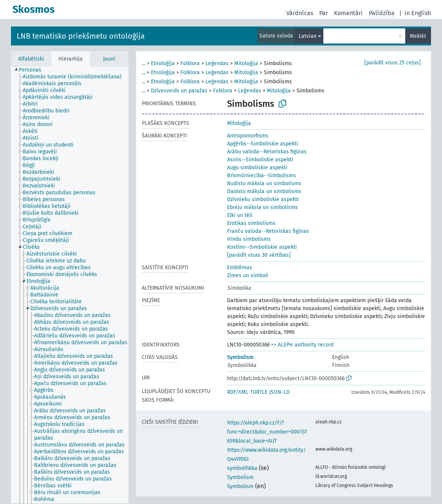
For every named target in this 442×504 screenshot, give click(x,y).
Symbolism (240, 357)
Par (324, 13)
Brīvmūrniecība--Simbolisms (262, 176)
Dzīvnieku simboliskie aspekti (263, 199)
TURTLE (259, 392)
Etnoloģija (163, 63)
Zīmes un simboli (248, 275)
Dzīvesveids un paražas (179, 91)
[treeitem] (33, 70)
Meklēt (418, 36)
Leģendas (217, 63)
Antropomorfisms (248, 136)
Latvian (308, 36)
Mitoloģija (246, 63)
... (143, 63)
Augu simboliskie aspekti (257, 168)
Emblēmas (240, 268)
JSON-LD (279, 392)
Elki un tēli (240, 215)
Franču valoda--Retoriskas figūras (268, 231)
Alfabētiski (31, 59)
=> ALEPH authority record (302, 345)
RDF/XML (238, 392)
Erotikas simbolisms (251, 223)
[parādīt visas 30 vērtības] (259, 255)
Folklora (190, 63)
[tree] (70, 285)
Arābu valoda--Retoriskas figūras (267, 152)
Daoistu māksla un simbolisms (264, 191)
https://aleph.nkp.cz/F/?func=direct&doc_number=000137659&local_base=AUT (267, 432)
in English (418, 13)
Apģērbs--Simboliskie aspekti (263, 144)
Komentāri (348, 13)
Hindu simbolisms (249, 239)
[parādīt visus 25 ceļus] (393, 63)
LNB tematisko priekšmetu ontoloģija (81, 36)
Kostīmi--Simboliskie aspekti (262, 247)
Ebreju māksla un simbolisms (263, 207)
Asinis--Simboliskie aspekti (260, 160)
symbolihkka (242, 468)
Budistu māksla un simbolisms (264, 183)
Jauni (109, 59)
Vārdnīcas (300, 13)
